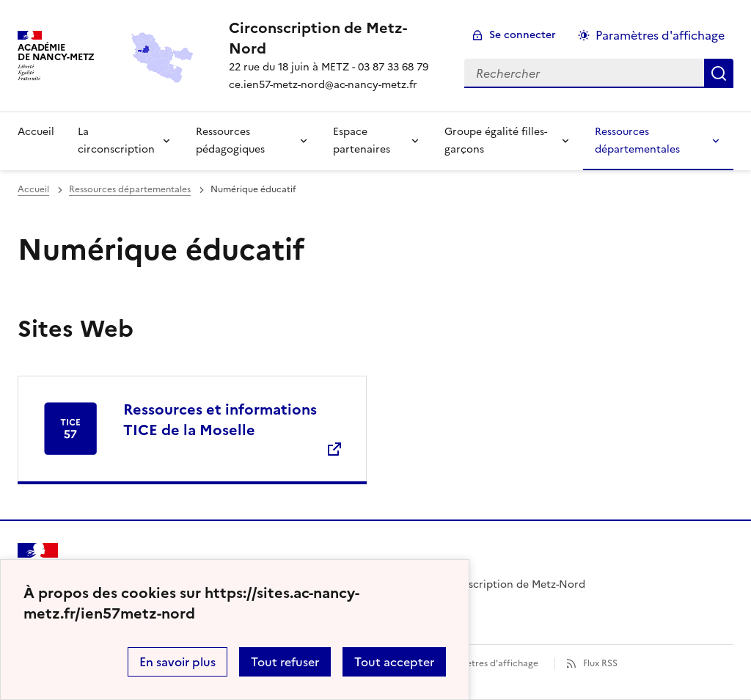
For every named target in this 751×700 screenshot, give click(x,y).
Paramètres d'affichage (489, 663)
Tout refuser (285, 662)
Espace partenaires (362, 141)
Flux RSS (600, 663)
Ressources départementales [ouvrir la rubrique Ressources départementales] (130, 189)
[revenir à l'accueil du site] (335, 38)
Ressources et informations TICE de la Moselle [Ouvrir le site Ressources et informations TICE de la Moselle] (220, 420)
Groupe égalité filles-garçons (496, 141)
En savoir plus (177, 662)
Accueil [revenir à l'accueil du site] (33, 189)
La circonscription (116, 141)
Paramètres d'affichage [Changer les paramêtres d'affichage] (660, 35)
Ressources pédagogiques (230, 141)
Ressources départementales (637, 141)
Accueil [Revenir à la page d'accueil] (36, 132)
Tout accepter (394, 662)
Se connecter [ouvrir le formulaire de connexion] (523, 35)
